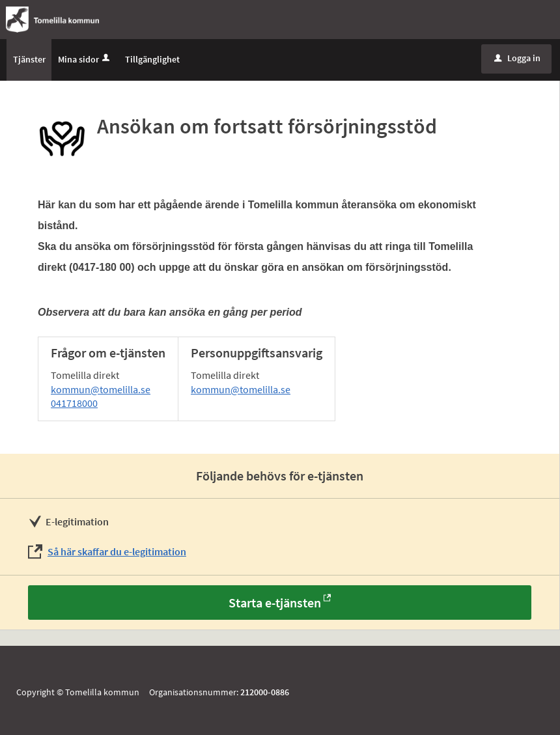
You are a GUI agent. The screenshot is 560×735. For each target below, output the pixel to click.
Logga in (517, 58)
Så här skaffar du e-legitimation (117, 551)
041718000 (74, 403)
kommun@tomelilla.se (101, 389)
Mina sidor (85, 59)
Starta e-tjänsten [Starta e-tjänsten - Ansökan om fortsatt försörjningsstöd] (275, 603)
